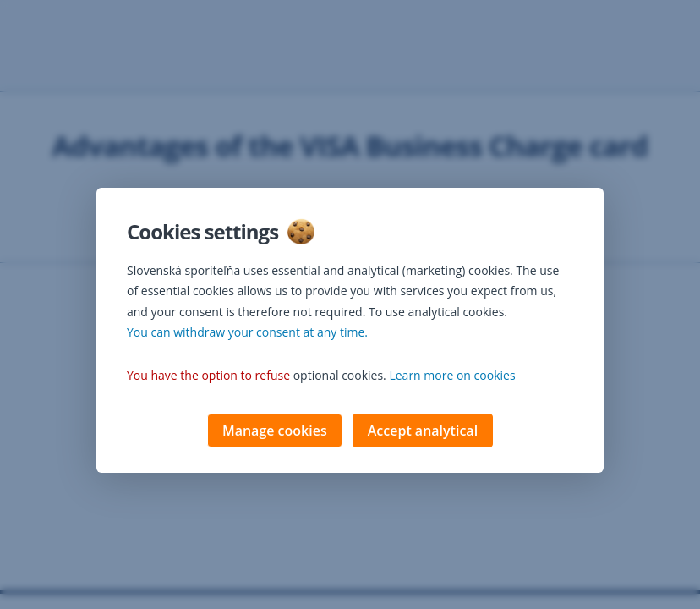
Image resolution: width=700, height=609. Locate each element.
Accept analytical (423, 432)
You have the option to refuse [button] (208, 377)
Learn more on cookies (452, 377)
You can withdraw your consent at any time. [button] (247, 334)
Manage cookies (275, 432)
